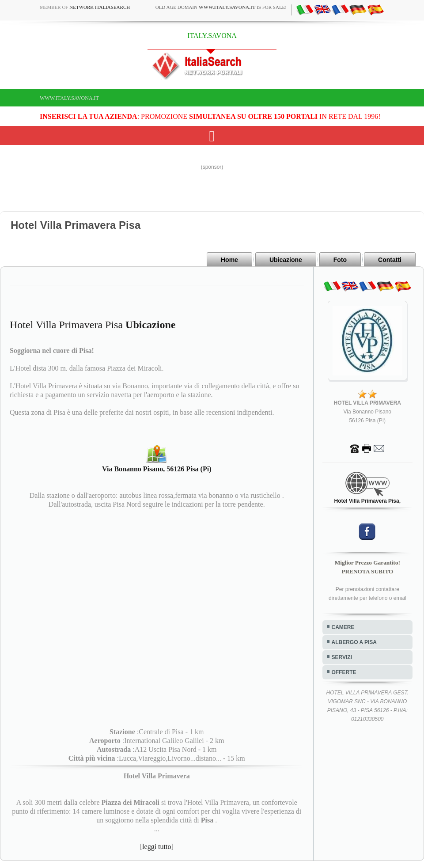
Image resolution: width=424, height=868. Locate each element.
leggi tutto (157, 847)
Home (229, 260)
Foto (340, 260)
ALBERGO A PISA (354, 642)
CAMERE (343, 627)
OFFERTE (344, 672)
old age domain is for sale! (221, 7)
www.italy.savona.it (69, 98)
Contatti (390, 260)
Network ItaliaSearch (100, 7)
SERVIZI (342, 657)
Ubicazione (286, 260)
